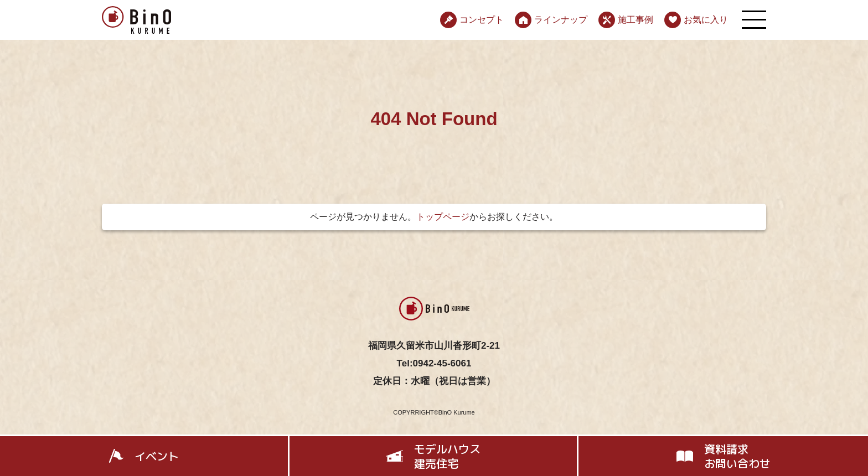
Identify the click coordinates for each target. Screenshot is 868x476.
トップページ (443, 217)
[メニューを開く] (754, 20)
